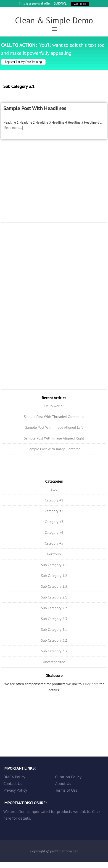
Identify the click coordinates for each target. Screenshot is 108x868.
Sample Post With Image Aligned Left (54, 427)
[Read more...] (13, 128)
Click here (91, 684)
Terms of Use (66, 790)
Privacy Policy (15, 790)
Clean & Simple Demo (54, 20)
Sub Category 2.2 (54, 608)
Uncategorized (54, 662)
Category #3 (54, 522)
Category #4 (54, 532)
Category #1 (54, 500)
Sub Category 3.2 (54, 640)
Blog (54, 489)
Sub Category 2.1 (54, 597)
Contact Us (13, 783)
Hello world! (54, 406)
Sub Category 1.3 (54, 586)
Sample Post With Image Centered (54, 449)
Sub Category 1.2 (54, 576)
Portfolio (54, 554)
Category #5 (54, 543)
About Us (63, 783)
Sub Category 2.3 (54, 619)
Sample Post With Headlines (35, 108)
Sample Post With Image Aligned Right (54, 438)
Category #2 (54, 511)
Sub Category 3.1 (54, 629)
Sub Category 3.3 (54, 651)
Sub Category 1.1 (54, 565)
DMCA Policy (14, 777)
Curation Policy (68, 777)
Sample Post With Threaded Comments (54, 417)
